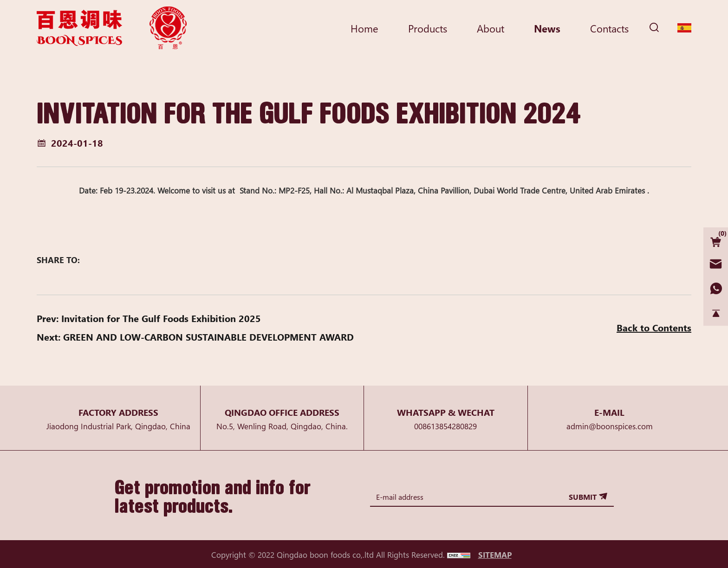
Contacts (609, 28)
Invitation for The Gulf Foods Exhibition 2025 (161, 318)
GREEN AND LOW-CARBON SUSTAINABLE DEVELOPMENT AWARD (208, 337)
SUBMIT (583, 497)
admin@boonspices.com (610, 426)
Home (364, 28)
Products (428, 28)
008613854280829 (445, 426)
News (547, 28)
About (491, 28)
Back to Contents (654, 327)
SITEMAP (495, 554)
